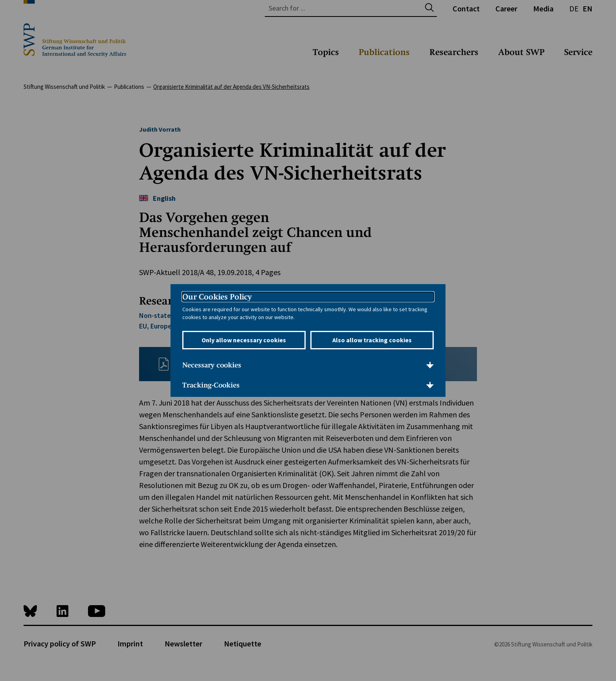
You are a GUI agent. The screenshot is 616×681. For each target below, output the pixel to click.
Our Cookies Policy (217, 297)
